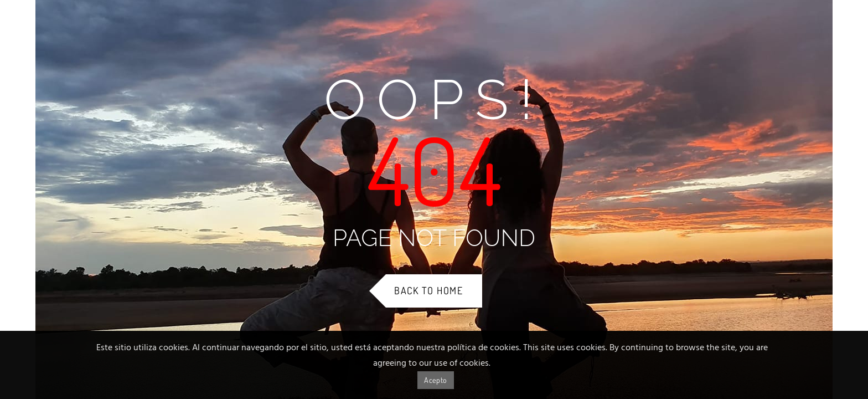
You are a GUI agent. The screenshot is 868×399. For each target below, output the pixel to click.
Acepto (436, 380)
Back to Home (428, 290)
